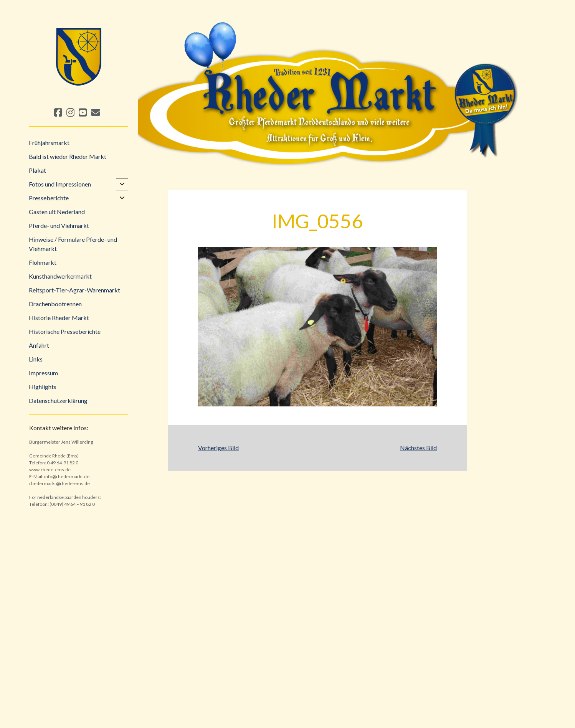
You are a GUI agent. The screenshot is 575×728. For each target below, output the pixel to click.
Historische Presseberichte (65, 331)
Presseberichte (49, 198)
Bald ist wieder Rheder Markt (68, 156)
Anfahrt (39, 345)
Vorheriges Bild (218, 448)
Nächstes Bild (418, 448)
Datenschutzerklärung (58, 400)
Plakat (37, 170)
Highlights (43, 387)
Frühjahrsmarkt (49, 143)
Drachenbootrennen (55, 304)
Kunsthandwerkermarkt (60, 276)
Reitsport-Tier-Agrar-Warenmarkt (74, 290)
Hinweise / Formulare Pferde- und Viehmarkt (73, 244)
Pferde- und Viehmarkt (59, 225)
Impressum (43, 373)
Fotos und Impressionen (60, 184)
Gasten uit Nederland (57, 212)
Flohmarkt (43, 262)
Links (36, 359)
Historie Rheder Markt (59, 318)
